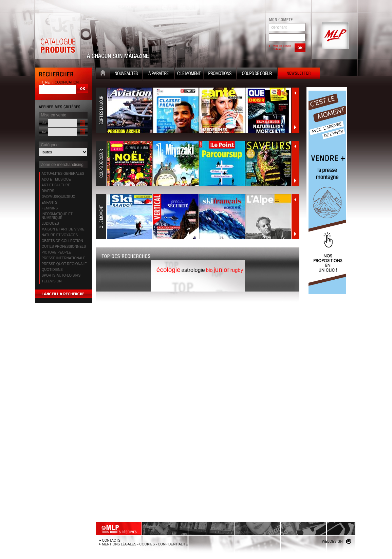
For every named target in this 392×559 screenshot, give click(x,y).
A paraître (158, 74)
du (44, 123)
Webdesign (332, 542)
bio (209, 270)
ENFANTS (50, 202)
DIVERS (48, 191)
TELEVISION (52, 281)
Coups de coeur (257, 74)
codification (67, 82)
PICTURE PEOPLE (57, 252)
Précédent (295, 93)
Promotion (220, 74)
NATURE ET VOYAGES (60, 235)
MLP (335, 36)
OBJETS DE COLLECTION (62, 241)
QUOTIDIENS (52, 270)
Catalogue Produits (58, 36)
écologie (169, 270)
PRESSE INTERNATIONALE (64, 258)
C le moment (189, 74)
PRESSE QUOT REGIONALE (64, 264)
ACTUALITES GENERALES (63, 174)
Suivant (295, 127)
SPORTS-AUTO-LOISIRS (61, 275)
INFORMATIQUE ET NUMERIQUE (57, 216)
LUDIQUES (50, 223)
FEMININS (50, 208)
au (44, 131)
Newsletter (299, 74)
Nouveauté (126, 74)
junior (221, 270)
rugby (237, 270)
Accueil (103, 74)
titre (45, 82)
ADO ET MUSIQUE (57, 179)
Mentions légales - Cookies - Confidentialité (145, 544)
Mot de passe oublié (282, 48)
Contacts (111, 541)
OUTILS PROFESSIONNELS (64, 247)
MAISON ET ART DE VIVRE (63, 229)
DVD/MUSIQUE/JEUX (59, 197)
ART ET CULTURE (56, 185)
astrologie (193, 270)
